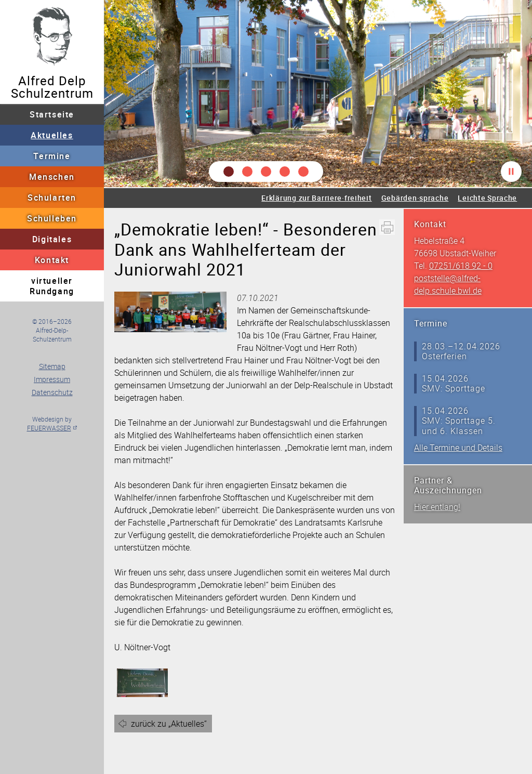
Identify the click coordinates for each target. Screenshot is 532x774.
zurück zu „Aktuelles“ (169, 724)
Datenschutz (52, 392)
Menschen (52, 177)
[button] (229, 172)
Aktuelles (52, 135)
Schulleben (52, 218)
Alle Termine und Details (458, 448)
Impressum (52, 379)
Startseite (52, 114)
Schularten (52, 198)
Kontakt (52, 260)
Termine (52, 156)
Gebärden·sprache (415, 198)
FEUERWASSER (49, 428)
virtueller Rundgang (52, 286)
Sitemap (52, 366)
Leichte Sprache (487, 198)
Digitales (52, 239)
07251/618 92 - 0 (461, 266)
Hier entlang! (437, 507)
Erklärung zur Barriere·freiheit (316, 198)
